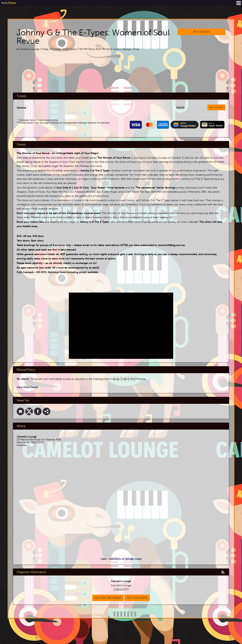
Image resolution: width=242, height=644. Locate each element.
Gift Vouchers (137, 598)
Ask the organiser (108, 598)
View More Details (27, 387)
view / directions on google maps (121, 559)
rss (223, 572)
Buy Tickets (202, 32)
